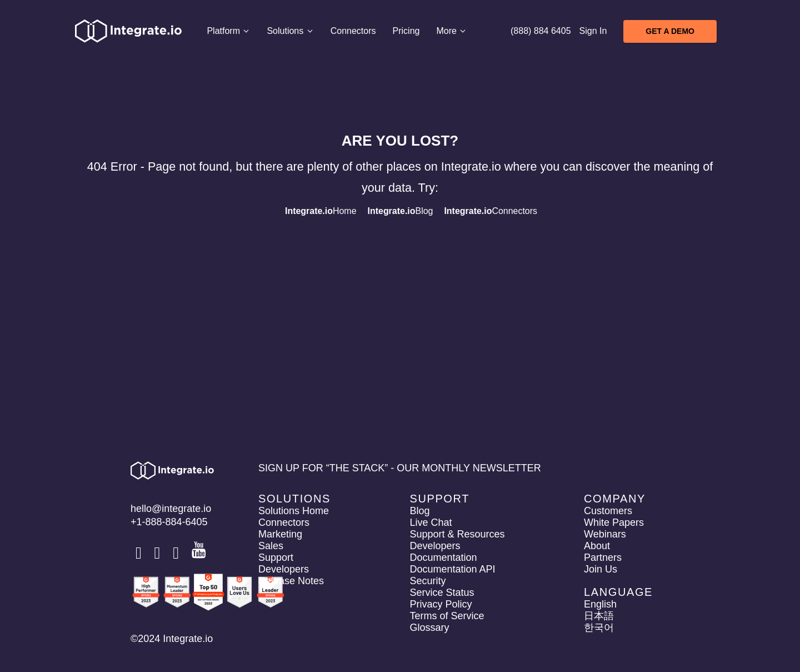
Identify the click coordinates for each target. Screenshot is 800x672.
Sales (271, 546)
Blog (401, 211)
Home (321, 211)
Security (427, 581)
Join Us (601, 569)
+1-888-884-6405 (169, 522)
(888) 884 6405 (541, 31)
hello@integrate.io (171, 509)
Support (276, 557)
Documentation (443, 557)
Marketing (280, 534)
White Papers (614, 522)
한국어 (599, 628)
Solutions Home (294, 511)
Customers (608, 511)
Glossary (429, 628)
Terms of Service (447, 616)
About (597, 546)
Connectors (353, 31)
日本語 (599, 616)
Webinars (605, 534)
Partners (603, 557)
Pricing (406, 31)
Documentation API (452, 569)
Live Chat (431, 522)
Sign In (593, 31)
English (600, 604)
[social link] (140, 553)
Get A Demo (670, 31)
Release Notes (291, 581)
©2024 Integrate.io (172, 639)
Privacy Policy (441, 604)
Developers (284, 569)
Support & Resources (457, 534)
